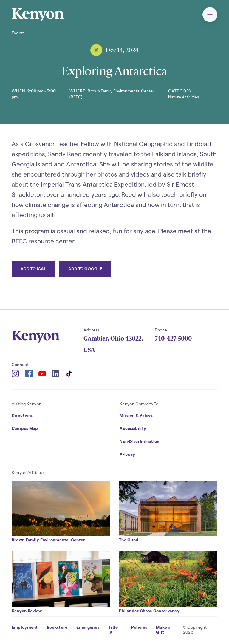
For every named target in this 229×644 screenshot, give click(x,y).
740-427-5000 (173, 339)
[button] (210, 15)
